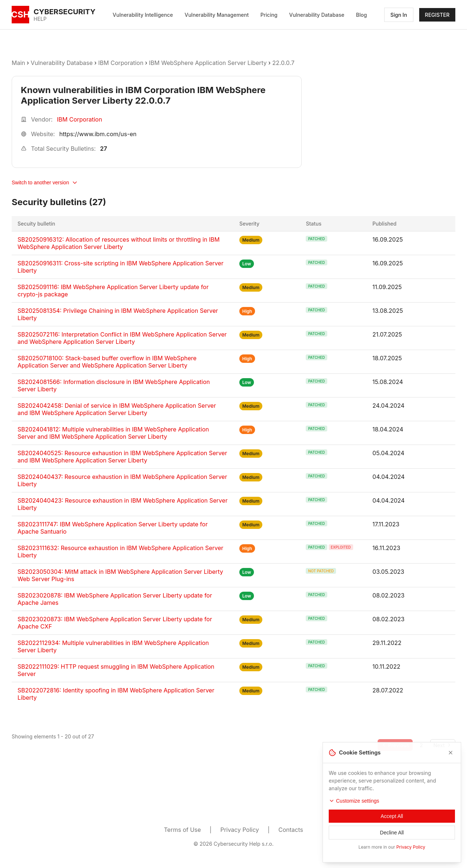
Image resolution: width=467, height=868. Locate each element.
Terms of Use (182, 830)
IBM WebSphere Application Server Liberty (208, 63)
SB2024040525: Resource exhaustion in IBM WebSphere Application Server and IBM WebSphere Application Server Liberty (122, 457)
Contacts (291, 830)
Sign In (399, 15)
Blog (362, 15)
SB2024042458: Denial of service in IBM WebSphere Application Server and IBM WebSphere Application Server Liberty (117, 409)
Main (18, 63)
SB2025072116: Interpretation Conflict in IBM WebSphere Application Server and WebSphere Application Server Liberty (122, 338)
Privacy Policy (240, 830)
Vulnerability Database (317, 15)
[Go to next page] (443, 745)
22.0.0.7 (283, 63)
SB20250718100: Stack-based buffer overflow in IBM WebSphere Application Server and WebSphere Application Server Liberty (107, 362)
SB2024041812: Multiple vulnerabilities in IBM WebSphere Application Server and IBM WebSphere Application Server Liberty (113, 433)
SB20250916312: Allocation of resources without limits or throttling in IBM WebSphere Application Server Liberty (119, 243)
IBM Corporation (121, 63)
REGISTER (437, 15)
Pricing (269, 15)
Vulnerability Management (217, 15)
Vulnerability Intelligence (143, 15)
